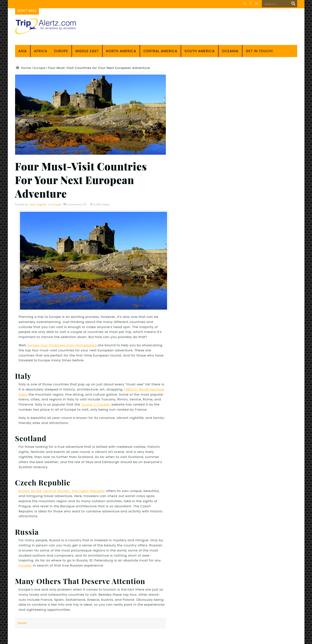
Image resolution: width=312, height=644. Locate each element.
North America (121, 51)
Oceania (230, 51)
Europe (61, 51)
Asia (23, 51)
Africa (41, 51)
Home (26, 68)
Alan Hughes (38, 205)
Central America (160, 51)
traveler (25, 565)
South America (200, 51)
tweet (22, 623)
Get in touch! (259, 51)
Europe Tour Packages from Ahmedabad (63, 345)
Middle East (87, 51)
